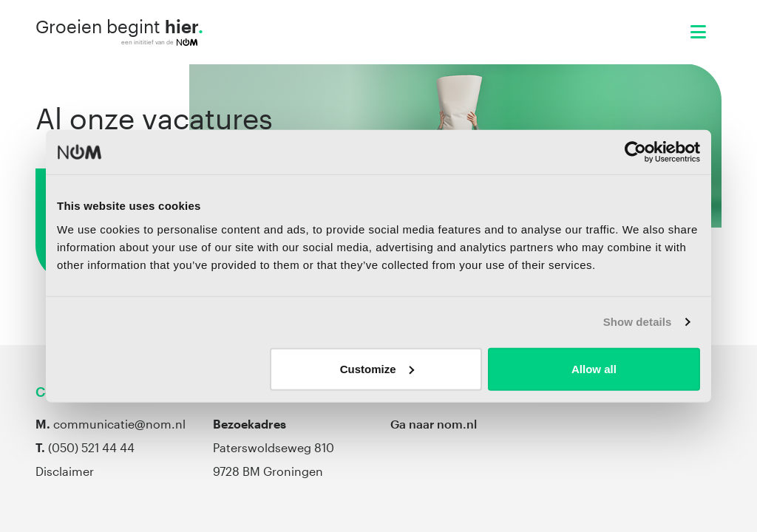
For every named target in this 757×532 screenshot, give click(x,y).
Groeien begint (119, 32)
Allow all (594, 368)
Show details (638, 322)
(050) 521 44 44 (91, 447)
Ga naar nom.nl (434, 424)
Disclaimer (65, 471)
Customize (377, 368)
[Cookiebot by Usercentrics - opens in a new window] (635, 152)
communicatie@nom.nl (119, 424)
